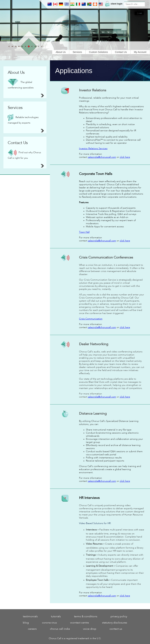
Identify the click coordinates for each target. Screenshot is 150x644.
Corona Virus (49, 623)
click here (125, 157)
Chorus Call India (60, 629)
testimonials (30, 617)
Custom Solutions (99, 52)
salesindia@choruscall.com (102, 157)
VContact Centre (79, 623)
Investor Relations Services (93, 149)
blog (26, 623)
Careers (32, 629)
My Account (140, 52)
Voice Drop (90, 629)
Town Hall (84, 232)
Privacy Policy (119, 617)
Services (77, 52)
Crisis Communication (91, 319)
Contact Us (121, 52)
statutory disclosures (115, 623)
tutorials (56, 617)
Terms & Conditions (86, 617)
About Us (61, 52)
